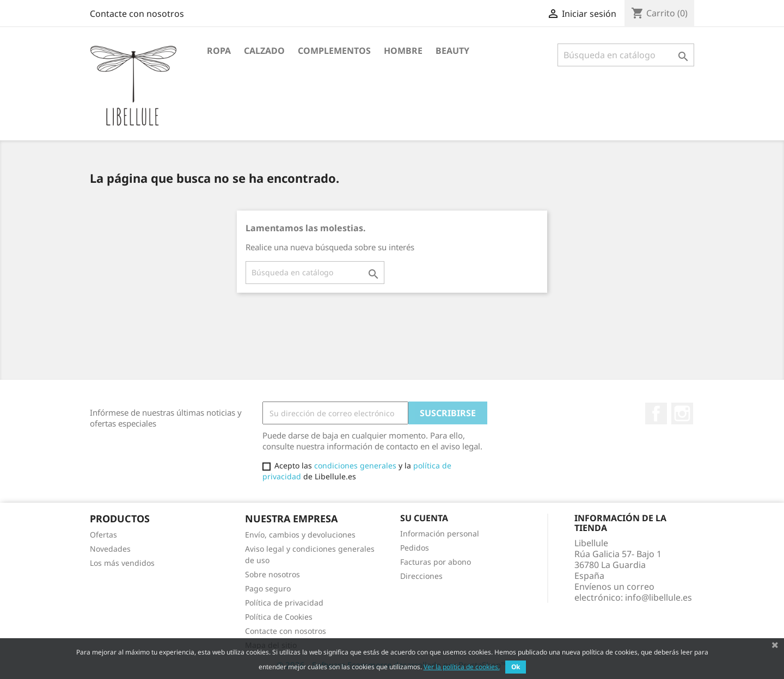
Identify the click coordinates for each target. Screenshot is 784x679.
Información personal (440, 533)
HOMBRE (403, 51)
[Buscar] (626, 55)
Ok (516, 667)
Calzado (264, 51)
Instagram (682, 413)
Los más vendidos (122, 563)
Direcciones (421, 576)
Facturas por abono (436, 562)
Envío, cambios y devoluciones (300, 535)
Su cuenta (424, 518)
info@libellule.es (659, 597)
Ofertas (103, 535)
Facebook (656, 413)
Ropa (219, 51)
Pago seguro (268, 588)
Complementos (334, 51)
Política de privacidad (284, 603)
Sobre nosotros (272, 574)
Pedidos (415, 548)
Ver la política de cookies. (462, 667)
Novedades (110, 549)
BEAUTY (452, 51)
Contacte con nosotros (137, 14)
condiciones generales (355, 465)
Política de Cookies (279, 617)
